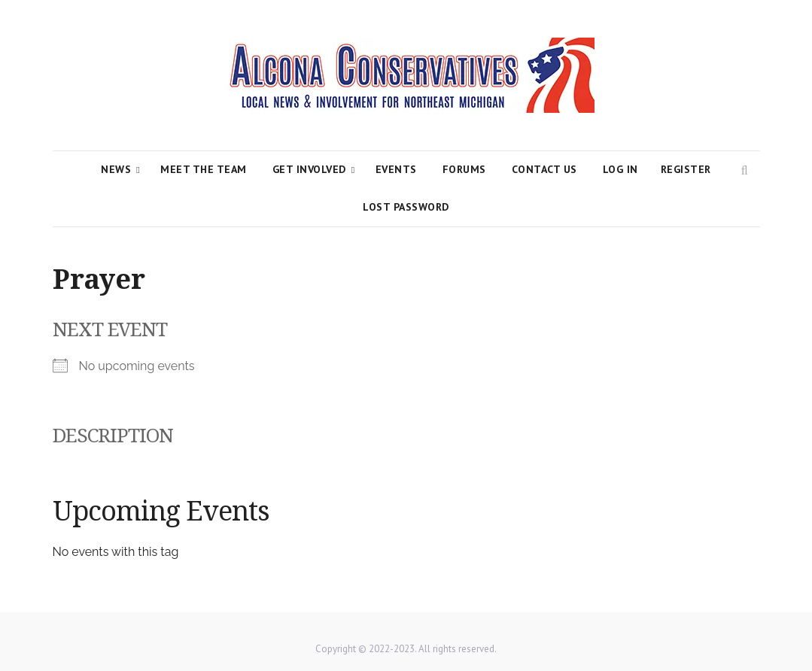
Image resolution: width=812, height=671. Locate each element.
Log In (620, 169)
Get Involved (309, 169)
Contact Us (544, 169)
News (116, 169)
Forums (464, 169)
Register (686, 169)
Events (396, 169)
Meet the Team (204, 169)
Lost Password (406, 207)
